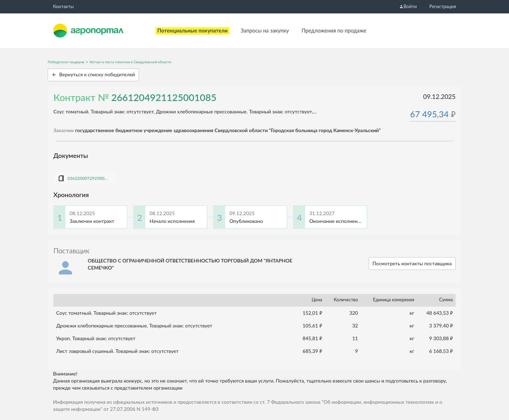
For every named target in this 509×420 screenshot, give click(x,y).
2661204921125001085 (164, 97)
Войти (408, 6)
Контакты (63, 6)
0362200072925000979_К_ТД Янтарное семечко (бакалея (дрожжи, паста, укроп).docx (89, 178)
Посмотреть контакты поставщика (412, 263)
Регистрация (443, 6)
